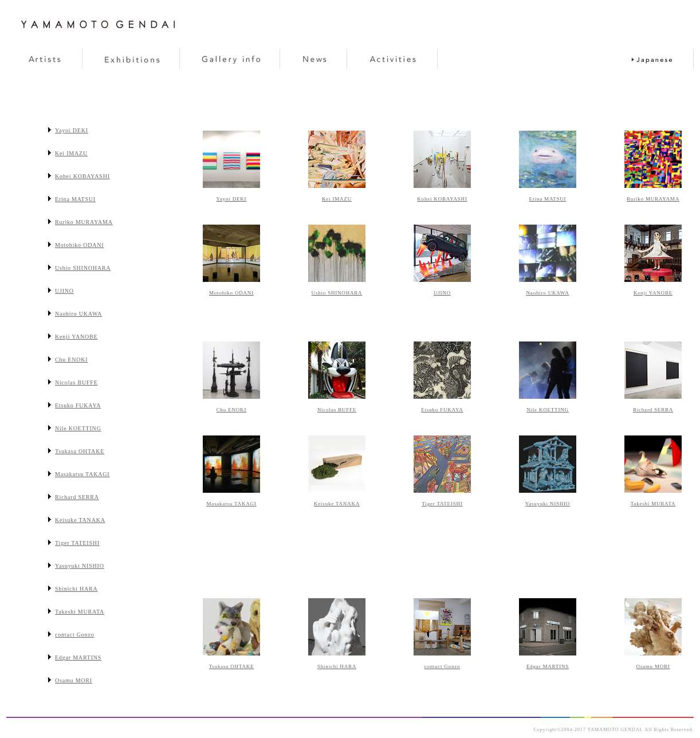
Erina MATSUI (548, 199)
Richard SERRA (653, 410)
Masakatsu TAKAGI (231, 504)
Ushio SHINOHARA (337, 293)
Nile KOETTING (548, 410)
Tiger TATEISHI (442, 504)
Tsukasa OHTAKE (232, 666)
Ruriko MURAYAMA (653, 199)
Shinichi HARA (337, 666)
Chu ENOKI (231, 410)
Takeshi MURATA (653, 504)
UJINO (442, 293)
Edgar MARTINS (548, 666)
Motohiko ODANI (231, 293)
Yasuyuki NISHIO (548, 504)
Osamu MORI (653, 666)
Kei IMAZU (337, 199)
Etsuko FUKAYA (442, 410)
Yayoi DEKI (232, 199)
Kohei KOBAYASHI (442, 199)
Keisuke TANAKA (337, 504)
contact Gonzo (443, 666)
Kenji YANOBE (653, 293)
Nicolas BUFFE (337, 410)
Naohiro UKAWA (548, 293)
